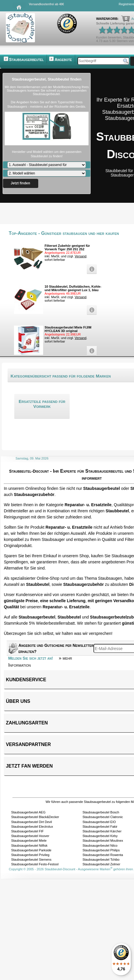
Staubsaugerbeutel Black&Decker (35, 817)
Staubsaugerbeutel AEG (28, 812)
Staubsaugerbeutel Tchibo (101, 860)
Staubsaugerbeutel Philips (101, 850)
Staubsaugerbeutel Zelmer (101, 864)
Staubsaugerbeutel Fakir (100, 827)
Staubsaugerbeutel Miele (29, 841)
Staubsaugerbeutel (26, 60)
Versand (80, 256)
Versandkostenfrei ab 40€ (46, 4)
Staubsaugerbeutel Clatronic (103, 817)
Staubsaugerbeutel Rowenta (103, 855)
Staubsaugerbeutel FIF (27, 831)
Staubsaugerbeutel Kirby (100, 836)
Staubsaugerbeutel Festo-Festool (35, 864)
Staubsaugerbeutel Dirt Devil (31, 822)
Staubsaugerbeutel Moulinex (103, 841)
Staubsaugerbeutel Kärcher (102, 831)
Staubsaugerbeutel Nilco (100, 846)
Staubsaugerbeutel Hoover (30, 836)
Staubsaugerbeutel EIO (99, 822)
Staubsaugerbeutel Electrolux (32, 827)
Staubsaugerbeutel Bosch (101, 812)
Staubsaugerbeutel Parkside (31, 850)
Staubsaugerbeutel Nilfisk (29, 846)
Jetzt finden (20, 183)
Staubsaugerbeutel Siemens (31, 860)
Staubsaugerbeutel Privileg (30, 855)
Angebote (63, 60)
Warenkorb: (108, 19)
